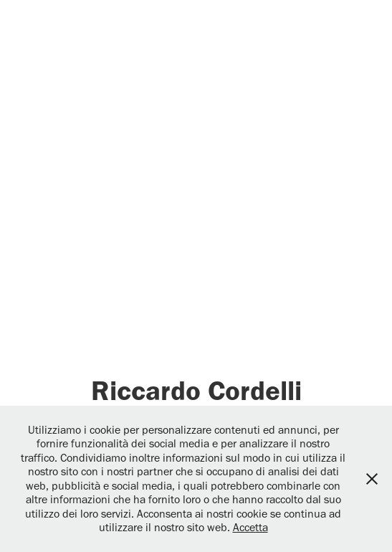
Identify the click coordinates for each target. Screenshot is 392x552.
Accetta (250, 527)
